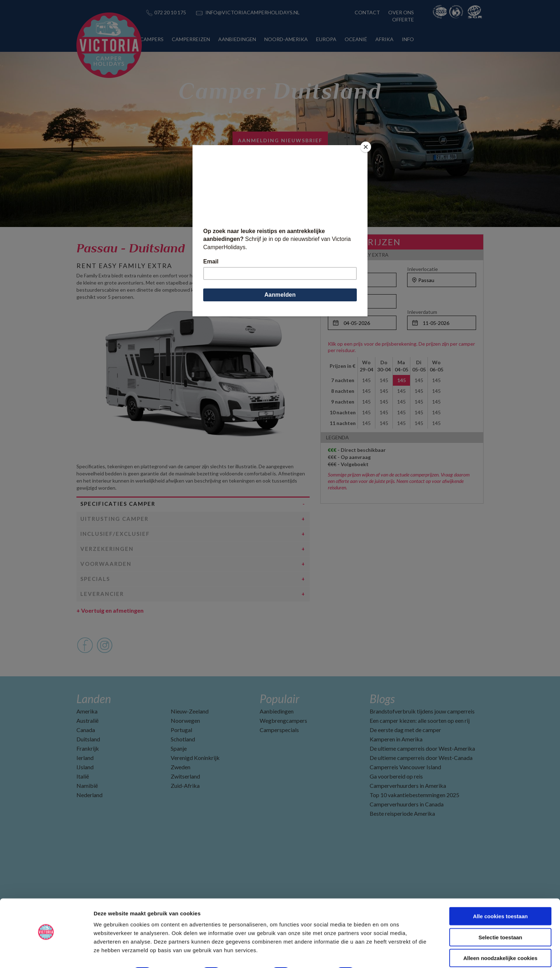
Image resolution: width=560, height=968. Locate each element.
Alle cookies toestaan (500, 897)
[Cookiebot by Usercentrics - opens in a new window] (46, 954)
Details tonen (386, 954)
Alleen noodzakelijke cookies (500, 939)
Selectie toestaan (501, 918)
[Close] (366, 147)
